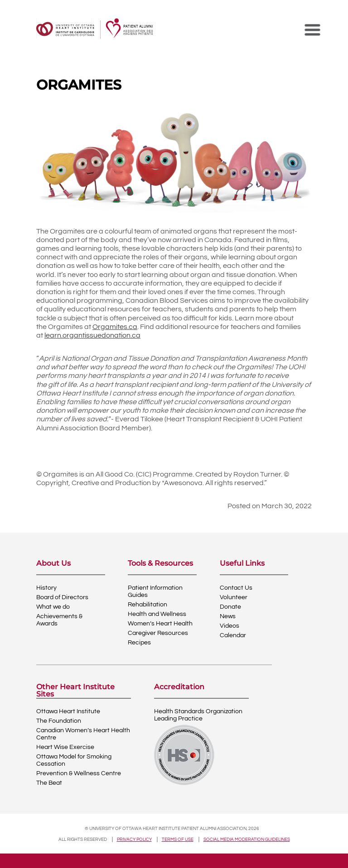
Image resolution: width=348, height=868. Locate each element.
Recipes (139, 643)
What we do (53, 607)
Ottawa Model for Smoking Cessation (74, 760)
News (228, 616)
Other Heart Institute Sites (75, 691)
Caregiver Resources (158, 633)
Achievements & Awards (59, 620)
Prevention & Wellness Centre (79, 773)
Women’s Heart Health (160, 624)
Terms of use (178, 839)
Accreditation (179, 687)
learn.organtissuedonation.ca (92, 335)
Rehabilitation (147, 605)
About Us (53, 564)
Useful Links (242, 564)
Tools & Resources (160, 564)
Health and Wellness (157, 614)
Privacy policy (134, 839)
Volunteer (234, 597)
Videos (230, 626)
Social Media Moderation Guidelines (247, 839)
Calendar (233, 635)
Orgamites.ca (115, 327)
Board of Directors (62, 597)
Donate (230, 607)
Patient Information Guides (155, 591)
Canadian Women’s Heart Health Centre (83, 734)
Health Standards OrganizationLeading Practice (198, 715)
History (46, 588)
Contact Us (236, 588)
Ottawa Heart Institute (68, 711)
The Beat (49, 783)
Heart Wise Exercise (65, 747)
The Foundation (59, 721)
